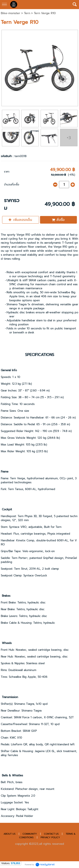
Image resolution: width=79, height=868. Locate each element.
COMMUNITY (30, 834)
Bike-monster (11, 13)
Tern (27, 13)
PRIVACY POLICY (50, 837)
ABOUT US (9, 834)
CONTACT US (52, 834)
